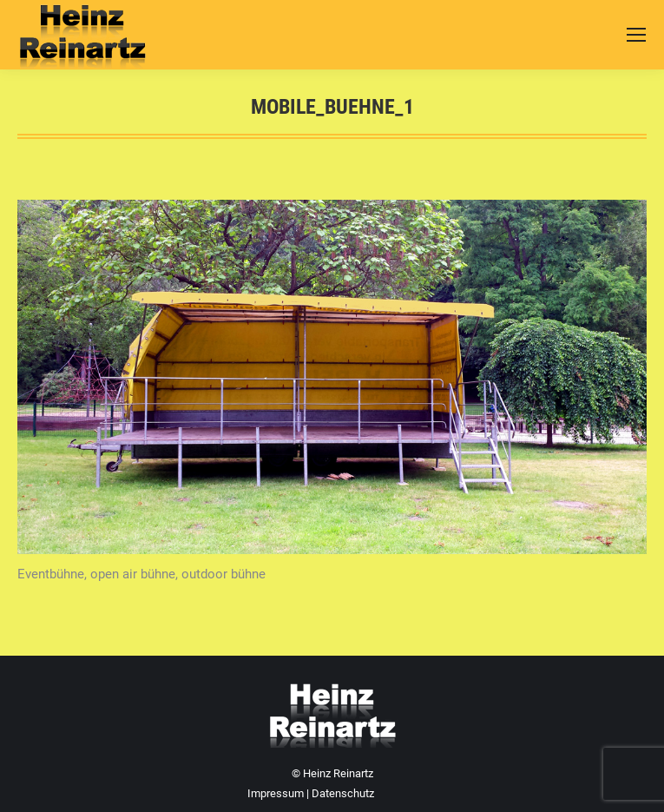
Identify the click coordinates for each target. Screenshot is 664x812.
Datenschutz (343, 793)
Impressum (276, 793)
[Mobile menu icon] (636, 35)
